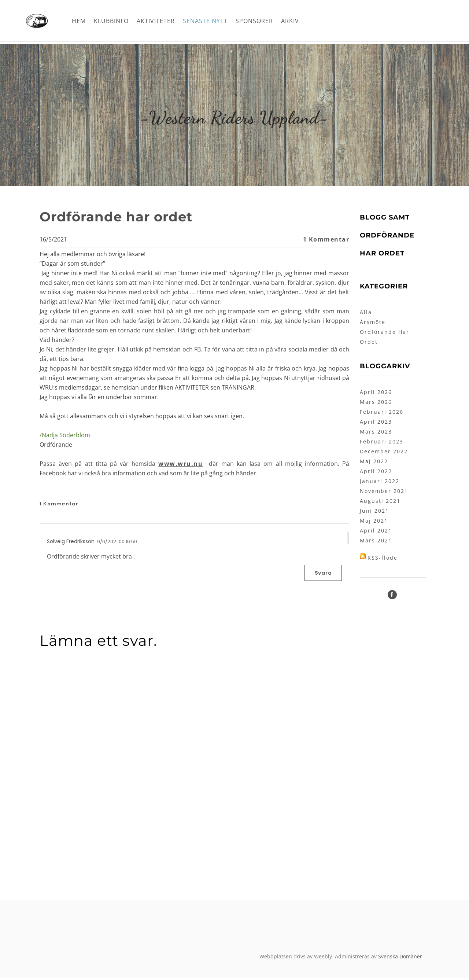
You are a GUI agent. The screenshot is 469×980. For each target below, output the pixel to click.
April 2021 (376, 532)
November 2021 (384, 493)
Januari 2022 (380, 483)
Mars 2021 (376, 542)
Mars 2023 (376, 433)
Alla (366, 314)
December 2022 (384, 453)
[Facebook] (392, 596)
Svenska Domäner (400, 958)
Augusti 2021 (380, 503)
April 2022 (376, 473)
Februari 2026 (382, 414)
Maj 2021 (374, 522)
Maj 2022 (374, 463)
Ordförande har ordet (125, 218)
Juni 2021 (374, 513)
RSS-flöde (383, 559)
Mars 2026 (376, 404)
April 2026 (376, 394)
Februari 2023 (382, 443)
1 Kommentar (326, 241)
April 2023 (376, 423)
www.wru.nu (180, 465)
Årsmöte (373, 324)
